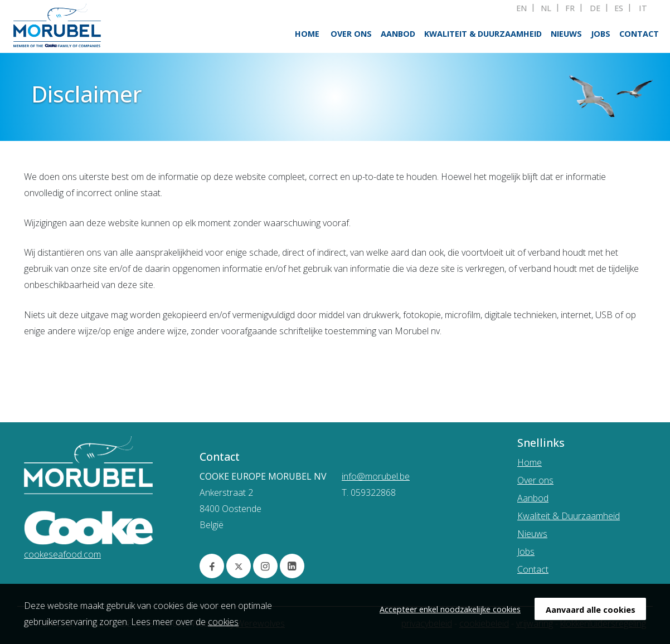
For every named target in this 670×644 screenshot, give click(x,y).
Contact (639, 34)
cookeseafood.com (62, 554)
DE (595, 8)
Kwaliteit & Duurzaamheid (483, 34)
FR (570, 8)
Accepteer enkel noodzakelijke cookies (450, 609)
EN (521, 8)
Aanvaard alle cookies (591, 610)
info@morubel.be (376, 476)
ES (619, 8)
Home (307, 34)
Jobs (601, 34)
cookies (223, 622)
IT (643, 8)
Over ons (351, 34)
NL (546, 8)
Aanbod (398, 34)
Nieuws (566, 34)
